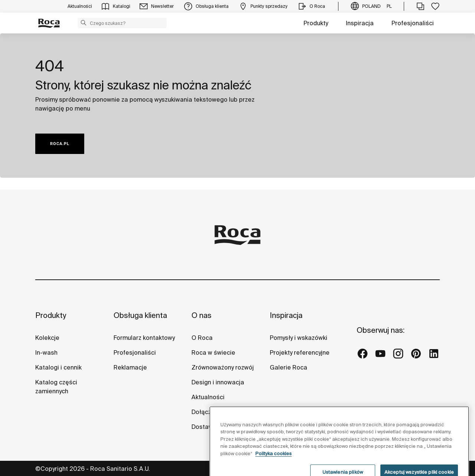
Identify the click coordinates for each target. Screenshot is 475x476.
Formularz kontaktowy (144, 338)
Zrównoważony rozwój (223, 367)
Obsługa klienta (140, 315)
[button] (83, 23)
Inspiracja (360, 23)
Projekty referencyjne (300, 352)
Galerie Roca (289, 367)
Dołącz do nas (212, 412)
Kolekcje (47, 338)
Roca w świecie (213, 352)
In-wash (46, 352)
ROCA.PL (60, 144)
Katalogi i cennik (58, 367)
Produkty (316, 23)
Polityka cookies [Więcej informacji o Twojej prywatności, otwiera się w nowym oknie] (273, 466)
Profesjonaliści (413, 23)
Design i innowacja (218, 382)
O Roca (202, 338)
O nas (202, 315)
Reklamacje (130, 367)
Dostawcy (205, 427)
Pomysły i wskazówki (299, 338)
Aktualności (208, 397)
